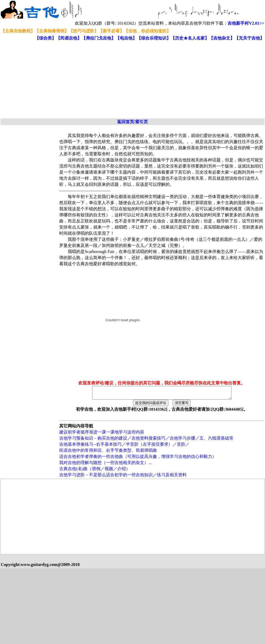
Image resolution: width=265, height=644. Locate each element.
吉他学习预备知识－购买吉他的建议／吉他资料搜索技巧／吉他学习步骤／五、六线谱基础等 (146, 441)
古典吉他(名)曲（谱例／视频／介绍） (95, 471)
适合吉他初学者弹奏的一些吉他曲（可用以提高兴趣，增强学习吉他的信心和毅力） (138, 459)
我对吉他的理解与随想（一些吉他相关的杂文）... (105, 465)
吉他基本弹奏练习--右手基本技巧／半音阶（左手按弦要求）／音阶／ (124, 447)
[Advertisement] (75, 80)
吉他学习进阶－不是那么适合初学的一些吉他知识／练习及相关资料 (123, 477)
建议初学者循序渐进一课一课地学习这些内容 (102, 434)
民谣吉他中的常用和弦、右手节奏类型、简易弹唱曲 (108, 453)
